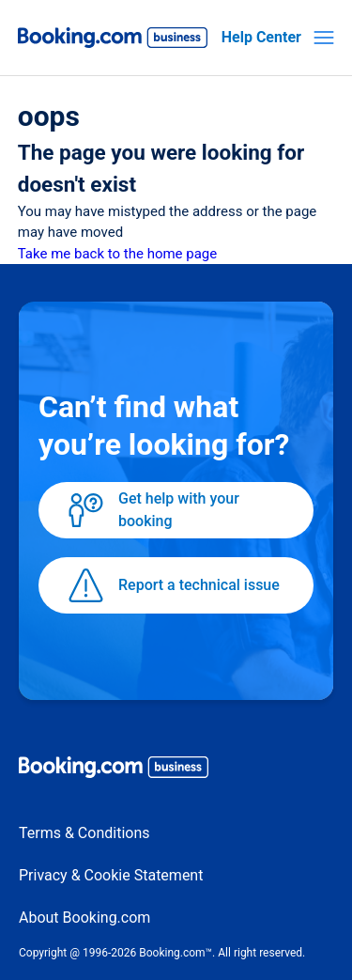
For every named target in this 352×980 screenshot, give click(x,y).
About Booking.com (84, 918)
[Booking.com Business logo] (176, 770)
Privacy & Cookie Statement (111, 875)
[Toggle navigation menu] (324, 38)
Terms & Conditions (84, 833)
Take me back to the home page (117, 254)
